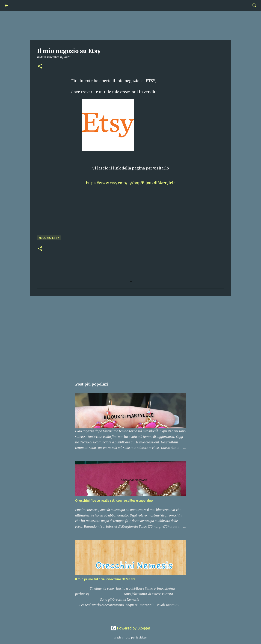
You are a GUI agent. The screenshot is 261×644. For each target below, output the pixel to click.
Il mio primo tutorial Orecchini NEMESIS (105, 579)
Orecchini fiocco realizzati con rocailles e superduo (114, 501)
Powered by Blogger (130, 628)
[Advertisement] (130, 335)
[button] (40, 67)
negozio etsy (49, 238)
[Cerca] (19, 6)
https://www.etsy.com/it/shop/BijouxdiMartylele (131, 183)
